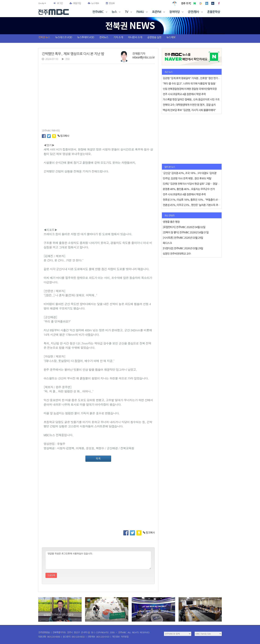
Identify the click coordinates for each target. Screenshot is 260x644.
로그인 (60, 3)
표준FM (159, 12)
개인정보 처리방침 (120, 637)
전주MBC (100, 12)
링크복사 (63, 136)
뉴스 (116, 12)
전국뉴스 (104, 37)
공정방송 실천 (154, 37)
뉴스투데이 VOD (86, 37)
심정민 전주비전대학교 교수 (58, 615)
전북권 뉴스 (44, 37)
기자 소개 (118, 37)
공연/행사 (196, 12)
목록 (98, 459)
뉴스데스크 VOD (64, 37)
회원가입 (75, 3)
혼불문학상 (214, 12)
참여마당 (177, 12)
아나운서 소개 (135, 37)
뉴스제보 (93, 3)
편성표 (110, 3)
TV (129, 12)
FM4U (142, 12)
